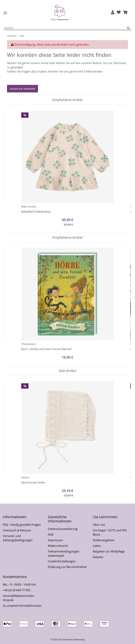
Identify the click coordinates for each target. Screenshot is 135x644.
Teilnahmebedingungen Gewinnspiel (64, 554)
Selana (25, 477)
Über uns (99, 525)
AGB (51, 535)
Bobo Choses (29, 207)
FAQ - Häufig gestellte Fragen (22, 525)
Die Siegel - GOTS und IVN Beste (110, 532)
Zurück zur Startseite (22, 89)
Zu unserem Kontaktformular (22, 606)
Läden (97, 546)
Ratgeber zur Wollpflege (109, 551)
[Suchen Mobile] (65, 28)
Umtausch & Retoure (17, 530)
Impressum (55, 540)
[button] (113, 13)
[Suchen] (129, 28)
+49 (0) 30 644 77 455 (17, 590)
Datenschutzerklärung (63, 529)
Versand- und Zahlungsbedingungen (18, 538)
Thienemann (29, 344)
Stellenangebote (104, 540)
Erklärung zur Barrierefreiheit (67, 567)
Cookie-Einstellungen (62, 561)
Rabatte (98, 557)
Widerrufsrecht (58, 546)
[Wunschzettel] (119, 13)
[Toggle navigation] (5, 13)
